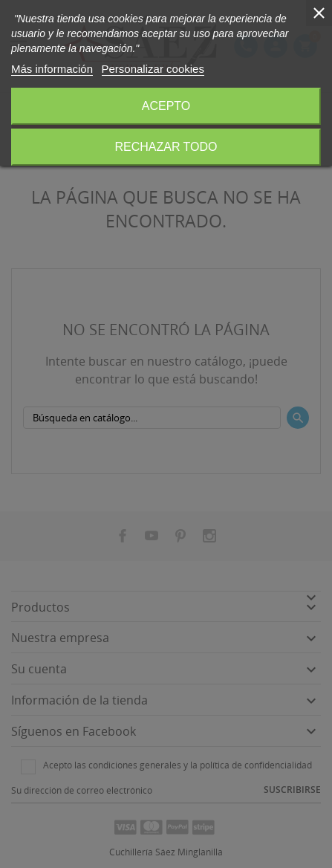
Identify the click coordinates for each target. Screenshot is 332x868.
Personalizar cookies (153, 69)
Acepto (166, 106)
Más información (52, 69)
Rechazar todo (166, 147)
